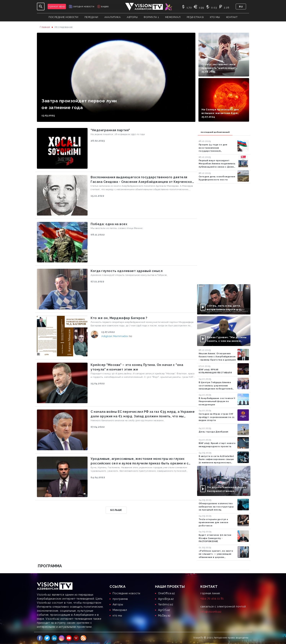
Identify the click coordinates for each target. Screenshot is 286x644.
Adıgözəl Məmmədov (115, 336)
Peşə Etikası (195, 17)
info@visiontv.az (211, 612)
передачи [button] (91, 17)
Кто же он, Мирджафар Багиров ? (119, 318)
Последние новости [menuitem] (126, 593)
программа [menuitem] (120, 599)
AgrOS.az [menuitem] (164, 610)
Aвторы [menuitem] (118, 604)
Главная (45, 27)
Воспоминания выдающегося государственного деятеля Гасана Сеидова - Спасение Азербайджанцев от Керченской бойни (142, 180)
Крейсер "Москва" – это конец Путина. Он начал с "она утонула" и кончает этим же (137, 367)
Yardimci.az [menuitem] (166, 604)
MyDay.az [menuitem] (164, 616)
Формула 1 (151, 17)
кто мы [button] (215, 17)
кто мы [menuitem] (117, 616)
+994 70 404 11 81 (212, 598)
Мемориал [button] (173, 17)
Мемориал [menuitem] (120, 610)
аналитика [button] (113, 17)
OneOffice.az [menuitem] (167, 593)
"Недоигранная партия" (110, 130)
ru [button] (241, 7)
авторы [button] (132, 17)
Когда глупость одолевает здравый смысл (127, 271)
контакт (232, 17)
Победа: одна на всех (109, 224)
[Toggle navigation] (41, 7)
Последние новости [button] (63, 17)
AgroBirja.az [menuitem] (166, 599)
